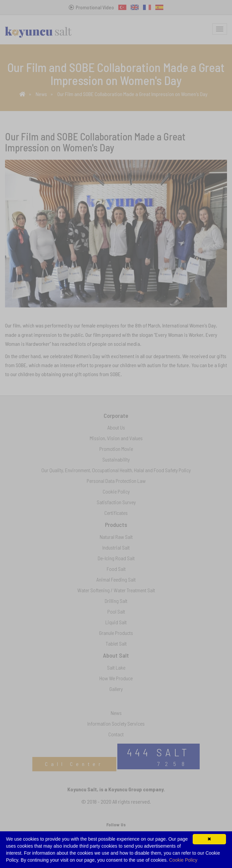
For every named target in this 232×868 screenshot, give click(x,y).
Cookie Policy (183, 860)
